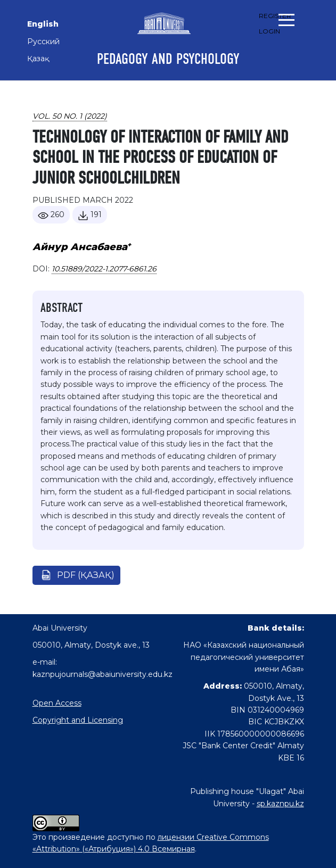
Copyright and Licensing (78, 720)
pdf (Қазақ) (86, 575)
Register (275, 16)
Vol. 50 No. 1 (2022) (70, 116)
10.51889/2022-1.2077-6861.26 (104, 269)
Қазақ (38, 59)
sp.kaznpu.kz (280, 804)
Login (269, 31)
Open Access (57, 703)
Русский (43, 42)
